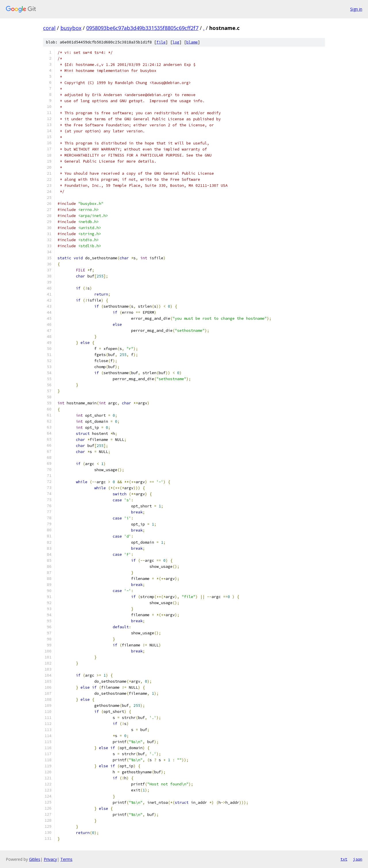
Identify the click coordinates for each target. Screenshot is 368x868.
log (176, 42)
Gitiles (35, 859)
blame (192, 42)
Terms (66, 859)
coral (49, 28)
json (358, 859)
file (161, 42)
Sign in (356, 9)
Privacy (50, 859)
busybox (71, 28)
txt (344, 859)
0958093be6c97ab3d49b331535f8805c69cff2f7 (142, 28)
